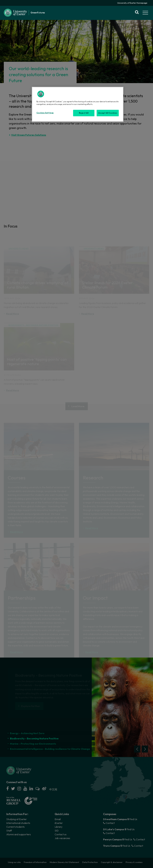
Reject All (84, 113)
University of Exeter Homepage (132, 3)
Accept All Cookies (108, 113)
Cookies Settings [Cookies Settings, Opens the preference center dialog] (45, 113)
